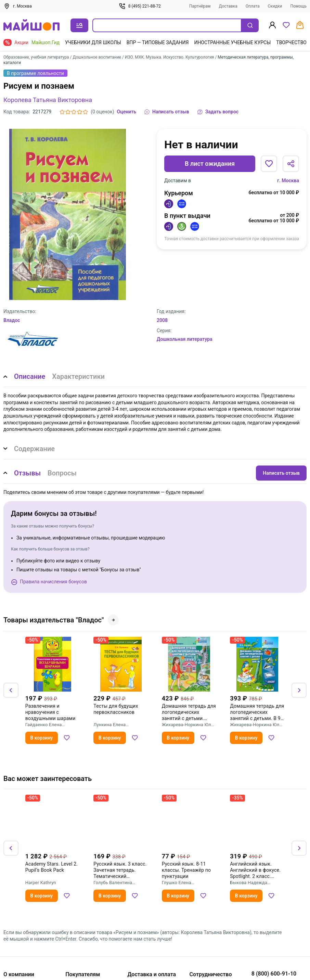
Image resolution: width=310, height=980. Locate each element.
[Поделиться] (291, 164)
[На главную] (31, 26)
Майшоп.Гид (46, 42)
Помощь (298, 6)
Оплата (253, 6)
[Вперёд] (299, 690)
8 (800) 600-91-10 (274, 974)
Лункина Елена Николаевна (109, 725)
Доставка (228, 6)
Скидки (275, 6)
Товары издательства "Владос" (61, 620)
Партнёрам (200, 6)
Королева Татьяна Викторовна (48, 100)
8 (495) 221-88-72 (140, 6)
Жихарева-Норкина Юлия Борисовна (189, 725)
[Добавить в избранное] (269, 164)
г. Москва (288, 181)
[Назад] (11, 690)
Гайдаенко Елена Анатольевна (44, 725)
